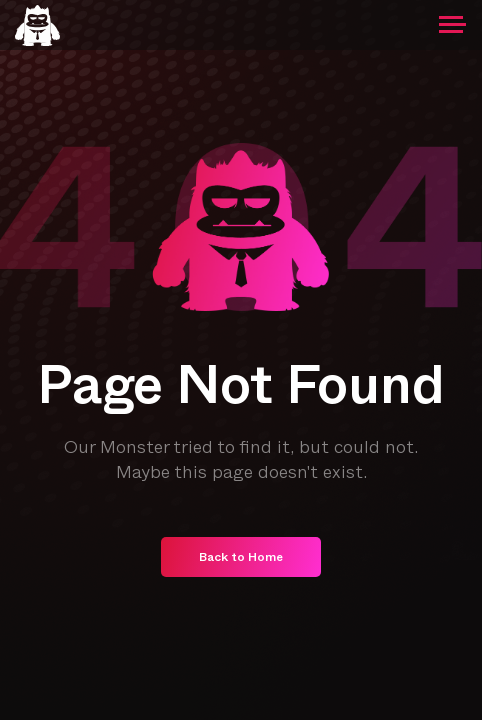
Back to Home (241, 559)
